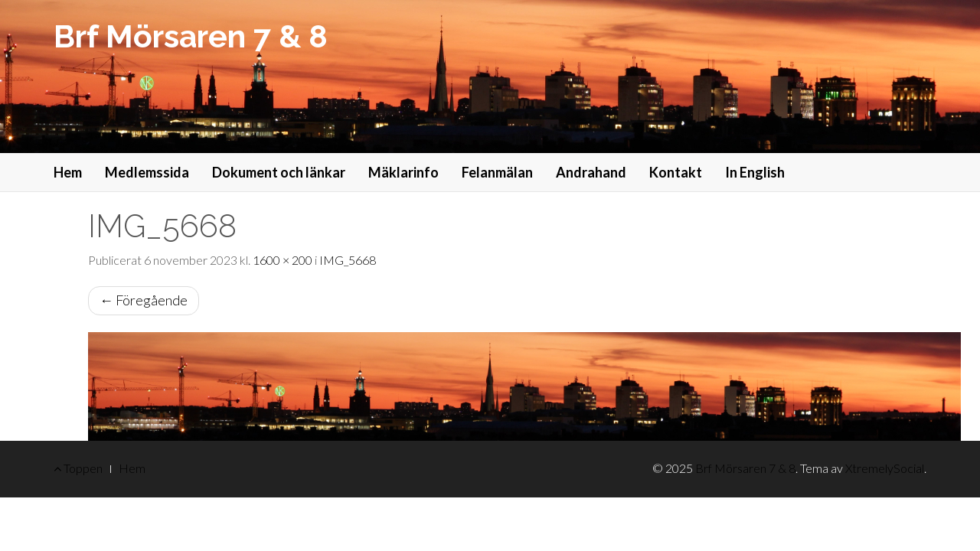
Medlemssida (147, 172)
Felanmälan (497, 172)
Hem (68, 172)
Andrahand (591, 172)
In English (755, 172)
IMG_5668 (348, 260)
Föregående (144, 300)
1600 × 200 (283, 260)
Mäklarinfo (403, 172)
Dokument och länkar (279, 172)
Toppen (78, 468)
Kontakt (676, 172)
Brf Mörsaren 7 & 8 (191, 36)
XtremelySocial (885, 468)
